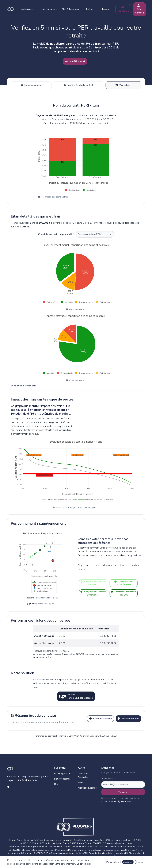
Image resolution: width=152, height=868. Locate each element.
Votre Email (108, 778)
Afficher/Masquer (100, 718)
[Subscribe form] (123, 784)
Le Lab (94, 9)
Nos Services (31, 9)
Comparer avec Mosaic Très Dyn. (123, 593)
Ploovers (110, 9)
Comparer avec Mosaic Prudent (93, 582)
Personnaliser (113, 862)
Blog (57, 783)
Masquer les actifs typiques (43, 603)
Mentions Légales (87, 787)
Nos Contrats (52, 9)
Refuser (140, 862)
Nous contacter (62, 778)
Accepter (128, 862)
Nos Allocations (75, 9)
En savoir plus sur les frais (23, 385)
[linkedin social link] (8, 787)
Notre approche (62, 773)
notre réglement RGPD (122, 801)
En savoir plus (84, 864)
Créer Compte (143, 9)
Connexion (127, 9)
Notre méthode (75, 61)
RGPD (81, 782)
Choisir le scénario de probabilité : (57, 234)
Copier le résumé (128, 718)
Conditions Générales (83, 775)
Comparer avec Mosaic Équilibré (123, 582)
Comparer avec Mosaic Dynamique (93, 593)
